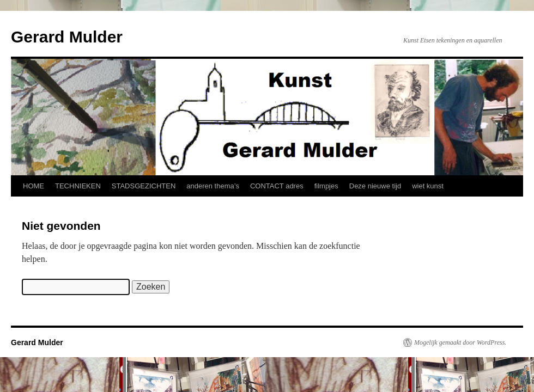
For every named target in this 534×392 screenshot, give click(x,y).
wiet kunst (428, 186)
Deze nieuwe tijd (375, 186)
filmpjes (326, 186)
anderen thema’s (213, 186)
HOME (34, 186)
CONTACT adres (277, 186)
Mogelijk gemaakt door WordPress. (460, 342)
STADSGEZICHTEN (144, 186)
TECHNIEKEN (78, 186)
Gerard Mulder (67, 37)
